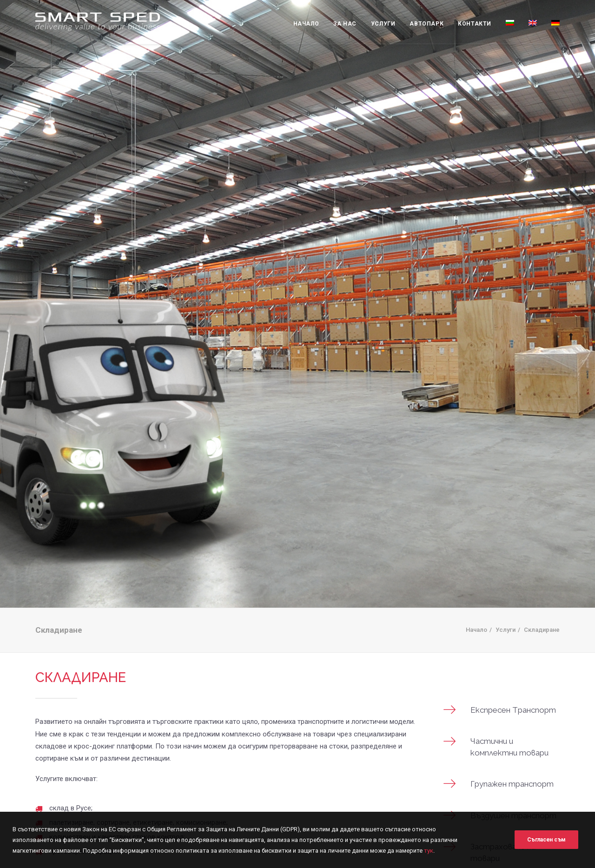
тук (429, 863)
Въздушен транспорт (513, 805)
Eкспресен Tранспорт (513, 700)
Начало (306, 24)
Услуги (383, 24)
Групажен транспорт (512, 774)
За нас (345, 24)
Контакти (475, 24)
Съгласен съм (546, 846)
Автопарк (426, 24)
